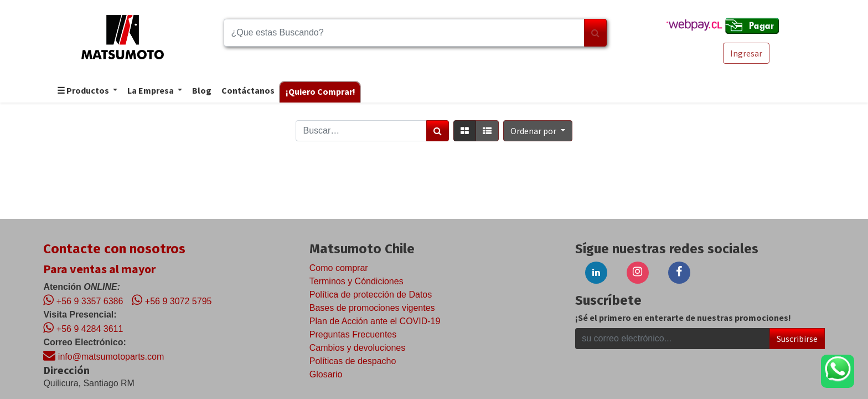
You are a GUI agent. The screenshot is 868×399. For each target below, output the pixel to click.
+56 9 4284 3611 (83, 328)
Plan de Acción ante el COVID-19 (375, 321)
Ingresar (746, 53)
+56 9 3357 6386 (83, 300)
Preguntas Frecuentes (353, 334)
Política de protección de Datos (371, 295)
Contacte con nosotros (114, 249)
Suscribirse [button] (797, 339)
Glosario (326, 374)
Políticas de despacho (353, 361)
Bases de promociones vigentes (372, 308)
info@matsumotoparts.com (104, 355)
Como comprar (339, 268)
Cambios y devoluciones (357, 348)
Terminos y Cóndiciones (356, 281)
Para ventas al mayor (99, 269)
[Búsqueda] (595, 33)
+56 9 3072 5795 (172, 300)
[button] (538, 131)
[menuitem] (201, 91)
